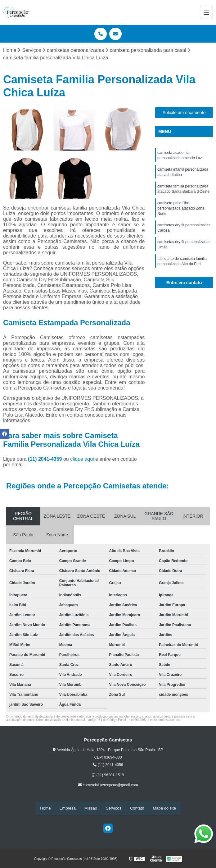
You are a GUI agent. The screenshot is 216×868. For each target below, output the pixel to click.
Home (45, 808)
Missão (91, 808)
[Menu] (206, 12)
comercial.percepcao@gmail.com (108, 785)
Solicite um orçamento (184, 113)
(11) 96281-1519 (108, 775)
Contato (137, 808)
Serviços (114, 808)
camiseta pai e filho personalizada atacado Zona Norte (181, 211)
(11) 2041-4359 (46, 459)
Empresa (68, 808)
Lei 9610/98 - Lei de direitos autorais (155, 720)
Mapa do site (164, 808)
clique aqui (82, 459)
